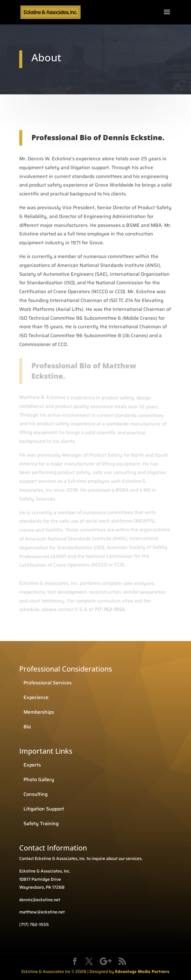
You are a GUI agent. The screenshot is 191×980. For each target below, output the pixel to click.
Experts (32, 765)
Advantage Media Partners (142, 971)
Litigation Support (44, 809)
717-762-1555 (109, 609)
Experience (36, 697)
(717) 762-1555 (34, 924)
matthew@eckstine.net (42, 912)
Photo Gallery (39, 780)
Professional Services (48, 683)
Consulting (36, 794)
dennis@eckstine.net (40, 900)
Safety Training (41, 823)
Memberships (39, 712)
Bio (27, 727)
